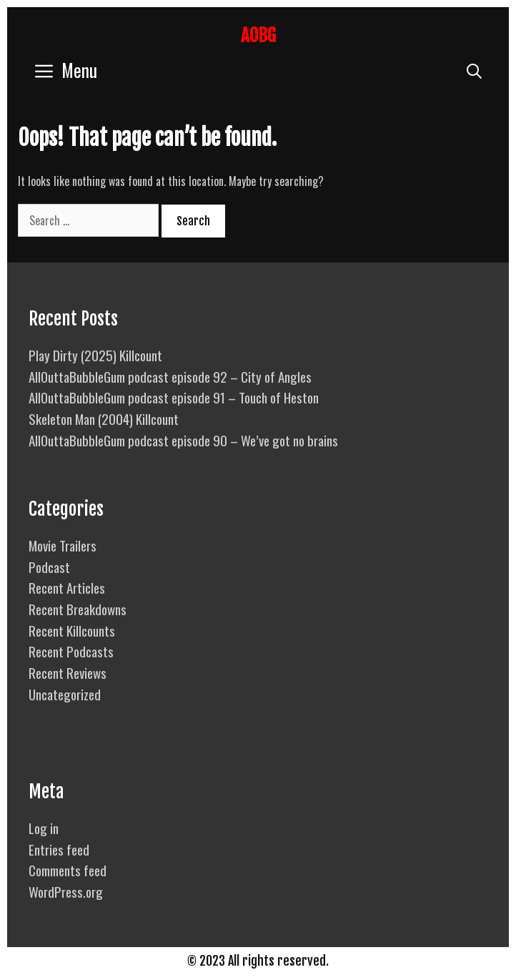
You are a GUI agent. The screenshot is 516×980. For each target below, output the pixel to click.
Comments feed (68, 870)
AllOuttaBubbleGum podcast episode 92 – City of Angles (170, 376)
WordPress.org (66, 891)
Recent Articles (67, 587)
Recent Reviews (68, 672)
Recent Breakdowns (78, 609)
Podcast (49, 567)
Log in (44, 828)
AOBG (258, 35)
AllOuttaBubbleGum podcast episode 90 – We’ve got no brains (183, 440)
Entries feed (59, 849)
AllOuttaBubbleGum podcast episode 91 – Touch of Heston (174, 397)
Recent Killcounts (72, 630)
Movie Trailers (63, 545)
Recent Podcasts (71, 651)
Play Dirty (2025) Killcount (95, 355)
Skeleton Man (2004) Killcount (104, 418)
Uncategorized (65, 694)
